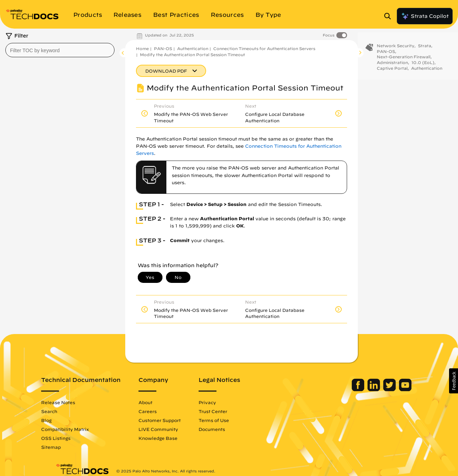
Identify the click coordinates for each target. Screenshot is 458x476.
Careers (162, 411)
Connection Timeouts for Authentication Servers (264, 48)
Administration (392, 66)
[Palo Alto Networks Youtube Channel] (391, 389)
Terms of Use (228, 420)
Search (64, 411)
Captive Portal (392, 72)
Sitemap (65, 447)
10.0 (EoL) (423, 66)
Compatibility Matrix (79, 429)
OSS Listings (70, 438)
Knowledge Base (172, 438)
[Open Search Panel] (390, 16)
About (160, 402)
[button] (454, 381)
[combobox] (60, 50)
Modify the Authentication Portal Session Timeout (193, 55)
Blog (61, 420)
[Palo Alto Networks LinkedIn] (360, 389)
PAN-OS (163, 48)
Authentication (193, 48)
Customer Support (174, 420)
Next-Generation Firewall (404, 60)
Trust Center (227, 411)
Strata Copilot (425, 16)
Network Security (396, 49)
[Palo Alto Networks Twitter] (376, 389)
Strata (425, 49)
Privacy (222, 402)
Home (142, 48)
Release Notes (72, 402)
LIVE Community (173, 429)
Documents (226, 429)
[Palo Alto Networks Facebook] (344, 389)
